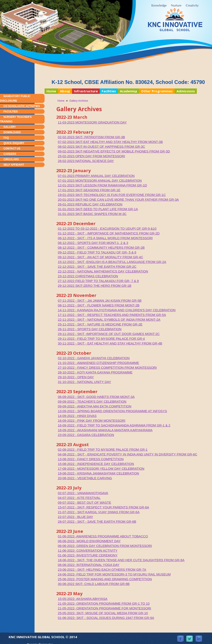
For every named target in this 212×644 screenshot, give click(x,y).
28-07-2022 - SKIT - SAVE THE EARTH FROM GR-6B (97, 521)
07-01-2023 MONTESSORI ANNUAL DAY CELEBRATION (100, 180)
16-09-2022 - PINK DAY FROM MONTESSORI (92, 421)
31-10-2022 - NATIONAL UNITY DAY (84, 382)
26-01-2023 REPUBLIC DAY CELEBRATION (90, 204)
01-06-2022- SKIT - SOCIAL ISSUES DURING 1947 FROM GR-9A (106, 618)
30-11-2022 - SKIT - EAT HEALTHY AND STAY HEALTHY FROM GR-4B (110, 343)
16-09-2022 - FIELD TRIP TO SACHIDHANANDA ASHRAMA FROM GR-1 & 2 (114, 425)
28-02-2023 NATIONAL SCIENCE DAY (86, 161)
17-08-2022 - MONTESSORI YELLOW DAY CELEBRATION (101, 469)
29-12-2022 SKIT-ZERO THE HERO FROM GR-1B (95, 286)
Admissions (186, 91)
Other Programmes (157, 91)
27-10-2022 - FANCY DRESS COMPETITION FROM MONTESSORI (107, 368)
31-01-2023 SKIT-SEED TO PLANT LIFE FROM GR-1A (98, 209)
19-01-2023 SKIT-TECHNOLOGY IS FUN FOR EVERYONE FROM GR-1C (112, 195)
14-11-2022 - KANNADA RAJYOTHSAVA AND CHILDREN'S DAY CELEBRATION (117, 310)
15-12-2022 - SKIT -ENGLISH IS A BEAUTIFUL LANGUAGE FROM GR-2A (112, 262)
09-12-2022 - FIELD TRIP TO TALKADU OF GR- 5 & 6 (97, 252)
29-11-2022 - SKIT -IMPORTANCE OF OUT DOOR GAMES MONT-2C (109, 334)
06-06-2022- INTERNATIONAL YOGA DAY (89, 565)
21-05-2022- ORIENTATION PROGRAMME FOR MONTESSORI (104, 608)
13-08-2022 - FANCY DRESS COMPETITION (91, 459)
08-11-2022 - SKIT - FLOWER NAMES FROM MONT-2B (99, 305)
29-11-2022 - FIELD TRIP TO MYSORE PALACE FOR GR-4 (101, 339)
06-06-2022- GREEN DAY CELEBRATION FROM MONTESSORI (105, 546)
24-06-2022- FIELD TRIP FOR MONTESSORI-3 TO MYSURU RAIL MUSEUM (114, 574)
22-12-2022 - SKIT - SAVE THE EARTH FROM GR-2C (97, 267)
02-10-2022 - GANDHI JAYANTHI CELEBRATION (94, 358)
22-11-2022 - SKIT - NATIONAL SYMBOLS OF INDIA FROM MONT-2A (109, 320)
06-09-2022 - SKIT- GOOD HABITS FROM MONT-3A (96, 397)
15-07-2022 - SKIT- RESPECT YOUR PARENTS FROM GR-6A (103, 507)
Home (51, 91)
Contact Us (12, 149)
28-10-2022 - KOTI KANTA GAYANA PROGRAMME (95, 372)
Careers (10, 154)
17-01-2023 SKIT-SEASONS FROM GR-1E (89, 190)
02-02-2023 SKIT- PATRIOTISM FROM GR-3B (91, 137)
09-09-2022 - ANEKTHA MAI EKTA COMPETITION (95, 406)
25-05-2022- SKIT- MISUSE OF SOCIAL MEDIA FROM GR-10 (103, 613)
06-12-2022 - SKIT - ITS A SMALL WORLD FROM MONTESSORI (105, 238)
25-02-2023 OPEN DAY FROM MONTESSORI (91, 156)
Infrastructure (86, 91)
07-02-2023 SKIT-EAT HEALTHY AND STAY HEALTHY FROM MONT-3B (110, 142)
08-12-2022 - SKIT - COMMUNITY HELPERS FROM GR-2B (101, 248)
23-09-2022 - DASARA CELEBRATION (86, 435)
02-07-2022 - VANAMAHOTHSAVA (83, 493)
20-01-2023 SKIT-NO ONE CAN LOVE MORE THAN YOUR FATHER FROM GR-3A (118, 199)
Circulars (11, 159)
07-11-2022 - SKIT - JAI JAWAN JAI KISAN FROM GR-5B (100, 300)
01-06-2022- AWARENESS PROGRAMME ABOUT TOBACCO (103, 536)
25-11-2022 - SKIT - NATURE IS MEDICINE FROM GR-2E (100, 324)
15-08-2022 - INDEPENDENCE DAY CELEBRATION (96, 464)
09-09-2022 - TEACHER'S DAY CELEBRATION (92, 401)
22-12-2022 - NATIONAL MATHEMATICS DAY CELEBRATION (103, 271)
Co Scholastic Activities (22, 106)
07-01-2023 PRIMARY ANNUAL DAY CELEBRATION (96, 176)
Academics (128, 91)
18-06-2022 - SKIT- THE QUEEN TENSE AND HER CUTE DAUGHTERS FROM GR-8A (121, 560)
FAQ (6, 138)
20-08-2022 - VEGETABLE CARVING (85, 478)
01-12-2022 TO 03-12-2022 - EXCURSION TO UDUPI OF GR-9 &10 (107, 228)
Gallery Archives (79, 101)
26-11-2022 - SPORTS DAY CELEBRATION (90, 329)
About (64, 91)
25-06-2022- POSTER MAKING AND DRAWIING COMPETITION (105, 579)
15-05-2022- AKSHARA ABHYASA (83, 599)
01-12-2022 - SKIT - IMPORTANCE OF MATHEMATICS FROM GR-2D (109, 233)
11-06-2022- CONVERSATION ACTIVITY (88, 550)
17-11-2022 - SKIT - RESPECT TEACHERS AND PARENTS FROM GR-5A (112, 315)
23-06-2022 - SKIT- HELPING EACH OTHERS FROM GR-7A (102, 570)
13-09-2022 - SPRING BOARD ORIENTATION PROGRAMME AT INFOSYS (112, 411)
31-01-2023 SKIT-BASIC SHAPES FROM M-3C (92, 214)
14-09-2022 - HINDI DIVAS (77, 416)
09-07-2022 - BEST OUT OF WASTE (84, 502)
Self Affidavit (14, 165)
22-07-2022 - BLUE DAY (75, 517)
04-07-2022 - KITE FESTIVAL (79, 498)
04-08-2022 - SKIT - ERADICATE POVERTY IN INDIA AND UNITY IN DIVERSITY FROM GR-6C (127, 454)
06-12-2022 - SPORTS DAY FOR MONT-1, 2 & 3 (93, 243)
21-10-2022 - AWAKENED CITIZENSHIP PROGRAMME (98, 363)
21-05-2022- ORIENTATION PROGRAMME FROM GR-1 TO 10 (104, 603)
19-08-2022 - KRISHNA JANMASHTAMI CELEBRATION (98, 473)
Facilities (109, 91)
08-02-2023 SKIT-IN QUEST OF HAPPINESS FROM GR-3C (101, 147)
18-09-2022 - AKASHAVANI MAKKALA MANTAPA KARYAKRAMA (105, 430)
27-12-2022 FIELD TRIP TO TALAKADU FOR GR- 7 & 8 (98, 281)
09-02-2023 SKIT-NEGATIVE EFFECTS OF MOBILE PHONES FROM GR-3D (114, 151)
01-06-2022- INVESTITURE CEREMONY (88, 555)
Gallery (10, 127)
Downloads (12, 132)
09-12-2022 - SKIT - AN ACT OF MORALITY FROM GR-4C (100, 257)
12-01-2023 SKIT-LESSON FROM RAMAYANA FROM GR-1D (102, 185)
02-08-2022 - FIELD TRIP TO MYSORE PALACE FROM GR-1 (103, 449)
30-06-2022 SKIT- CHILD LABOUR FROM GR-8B (94, 584)
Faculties (11, 112)
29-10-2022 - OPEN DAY (76, 377)
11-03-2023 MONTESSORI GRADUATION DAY (92, 122)
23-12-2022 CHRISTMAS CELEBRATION (88, 276)
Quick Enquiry (14, 143)
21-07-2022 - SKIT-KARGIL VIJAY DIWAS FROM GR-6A (99, 512)
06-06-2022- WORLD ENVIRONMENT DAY (89, 541)
